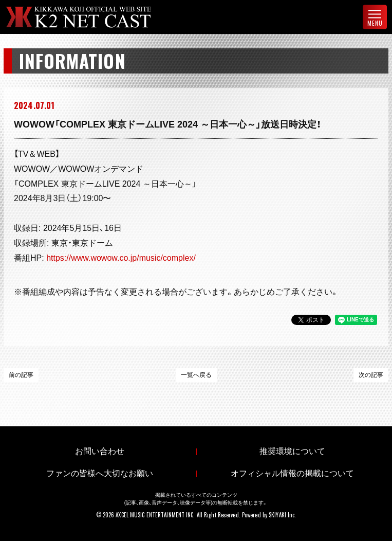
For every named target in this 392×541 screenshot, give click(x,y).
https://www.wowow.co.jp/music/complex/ (121, 258)
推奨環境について (292, 451)
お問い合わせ (100, 451)
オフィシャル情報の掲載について (292, 473)
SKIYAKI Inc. (282, 515)
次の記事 (371, 375)
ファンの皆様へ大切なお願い (100, 473)
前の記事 (21, 375)
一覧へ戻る (196, 375)
